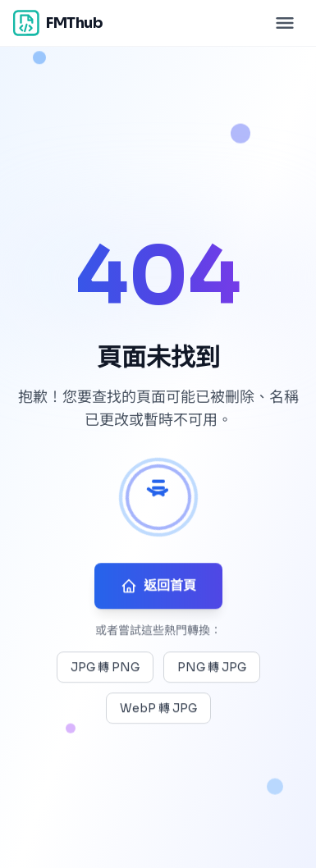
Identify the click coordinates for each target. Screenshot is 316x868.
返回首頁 (158, 587)
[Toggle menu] (285, 23)
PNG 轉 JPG (212, 669)
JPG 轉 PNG (105, 669)
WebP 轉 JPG (158, 710)
